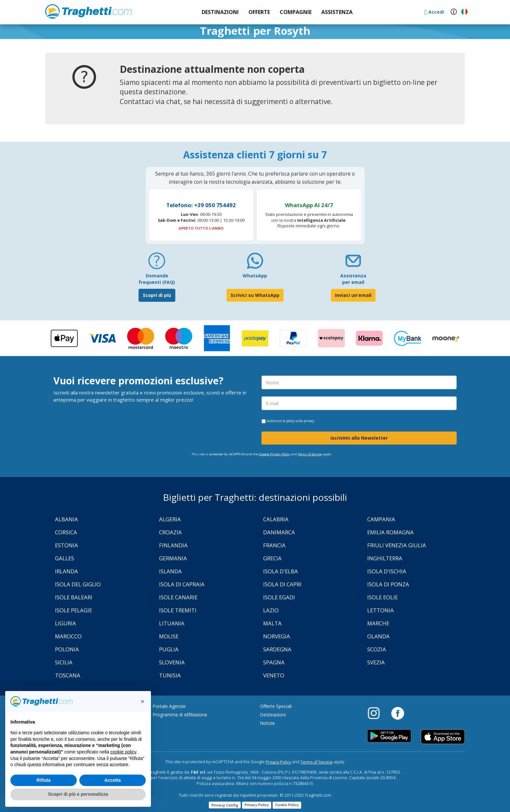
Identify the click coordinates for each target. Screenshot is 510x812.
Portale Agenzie (169, 706)
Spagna (274, 662)
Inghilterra (385, 558)
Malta (272, 623)
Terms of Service (310, 454)
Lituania (172, 623)
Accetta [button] (113, 780)
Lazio (271, 610)
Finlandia (173, 545)
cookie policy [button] (123, 752)
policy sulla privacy (300, 421)
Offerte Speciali (276, 706)
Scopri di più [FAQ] (157, 295)
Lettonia (381, 610)
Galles (65, 558)
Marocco (68, 636)
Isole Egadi (279, 597)
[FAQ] (157, 263)
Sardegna (277, 649)
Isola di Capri (282, 584)
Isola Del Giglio (78, 584)
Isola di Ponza (388, 584)
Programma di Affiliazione (180, 715)
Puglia (169, 649)
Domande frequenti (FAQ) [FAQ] (157, 279)
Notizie (267, 723)
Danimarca (279, 532)
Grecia (272, 558)
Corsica (66, 532)
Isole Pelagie (74, 610)
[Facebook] (398, 713)
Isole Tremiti (178, 610)
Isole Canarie (178, 597)
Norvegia (277, 636)
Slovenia (172, 662)
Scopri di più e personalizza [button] (78, 794)
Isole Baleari (74, 597)
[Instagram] (377, 713)
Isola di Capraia (182, 584)
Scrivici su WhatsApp (255, 295)
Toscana (68, 675)
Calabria (276, 519)
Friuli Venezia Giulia (397, 545)
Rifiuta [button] (44, 780)
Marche (378, 623)
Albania (67, 519)
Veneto (274, 675)
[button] (337, 12)
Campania (381, 519)
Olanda (378, 636)
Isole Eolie (382, 597)
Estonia (67, 545)
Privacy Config (225, 805)
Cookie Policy (287, 805)
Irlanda (67, 571)
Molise (169, 636)
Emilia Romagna (390, 532)
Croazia (170, 532)
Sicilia (64, 662)
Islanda (170, 571)
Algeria (170, 519)
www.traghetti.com (88, 11)
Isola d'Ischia (387, 571)
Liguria (66, 623)
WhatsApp (255, 276)
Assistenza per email (353, 279)
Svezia (376, 662)
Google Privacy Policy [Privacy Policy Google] (275, 454)
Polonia (67, 649)
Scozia (377, 649)
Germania (173, 558)
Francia (274, 545)
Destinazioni (273, 715)
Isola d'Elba (281, 571)
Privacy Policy (278, 762)
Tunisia (170, 675)
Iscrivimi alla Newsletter (359, 438)
